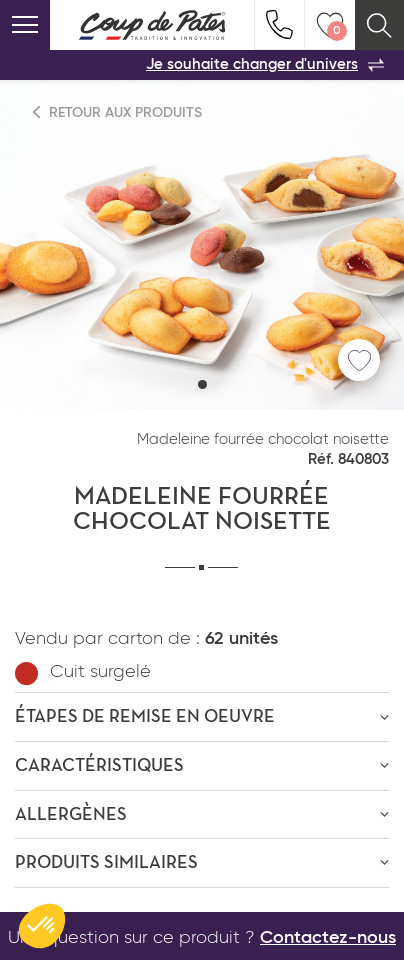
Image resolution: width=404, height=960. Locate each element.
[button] (202, 384)
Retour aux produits (118, 112)
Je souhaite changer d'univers (265, 65)
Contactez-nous (328, 938)
